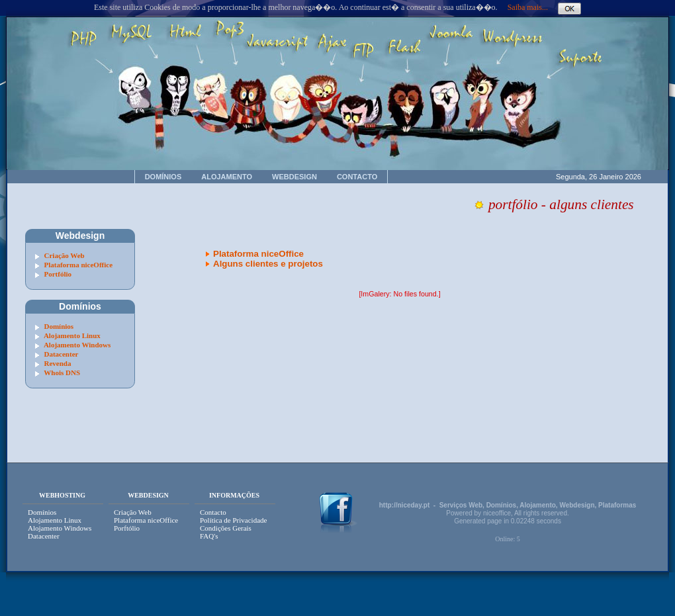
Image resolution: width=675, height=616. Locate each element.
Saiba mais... (528, 7)
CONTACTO (357, 177)
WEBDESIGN (294, 177)
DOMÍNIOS (163, 177)
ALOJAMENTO (227, 177)
